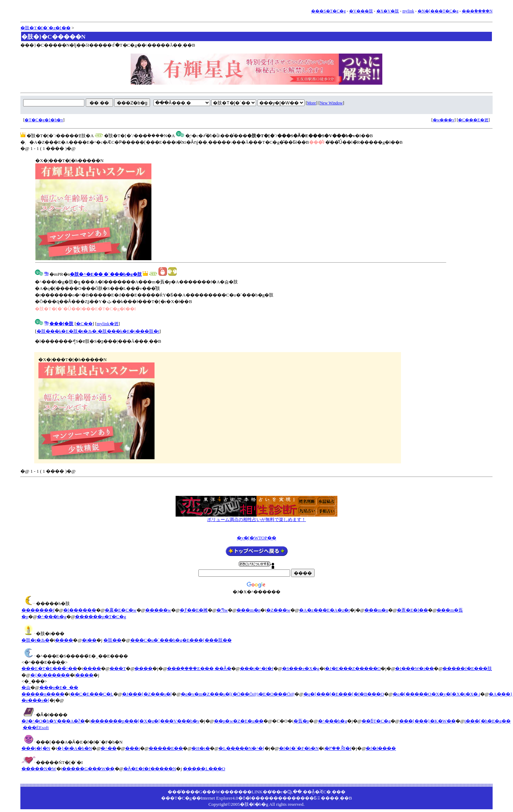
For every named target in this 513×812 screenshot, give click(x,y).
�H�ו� (201, 748)
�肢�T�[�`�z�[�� (45, 28)
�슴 (26, 687)
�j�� (89, 640)
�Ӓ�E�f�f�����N (150, 769)
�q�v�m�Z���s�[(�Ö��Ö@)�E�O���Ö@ (238, 694)
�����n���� (43, 694)
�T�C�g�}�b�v (44, 120)
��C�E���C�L (92, 694)
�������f (38, 610)
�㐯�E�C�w (121, 610)
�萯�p (301, 721)
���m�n (248, 610)
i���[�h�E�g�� (487, 721)
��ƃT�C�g (376, 721)
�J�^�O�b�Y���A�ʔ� (53, 721)
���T (118, 668)
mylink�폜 (108, 324)
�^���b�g (52, 617)
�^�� (108, 748)
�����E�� (166, 748)
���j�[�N (36, 748)
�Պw (222, 610)
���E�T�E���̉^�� (49, 668)
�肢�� (112, 640)
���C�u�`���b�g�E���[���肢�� (181, 640)
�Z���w (278, 610)
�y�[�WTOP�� (256, 538)
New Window (331, 103)
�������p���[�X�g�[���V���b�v (145, 721)
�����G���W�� (88, 769)
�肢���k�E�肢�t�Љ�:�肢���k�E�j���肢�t (98, 331)
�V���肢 (361, 11)
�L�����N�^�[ (241, 748)
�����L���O (204, 769)
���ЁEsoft (36, 728)
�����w (158, 610)
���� (64, 640)
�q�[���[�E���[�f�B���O (344, 694)
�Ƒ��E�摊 (194, 610)
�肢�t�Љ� (35, 640)
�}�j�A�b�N (74, 748)
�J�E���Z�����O (353, 668)
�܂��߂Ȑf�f (338, 748)
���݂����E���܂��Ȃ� (199, 668)
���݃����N (477, 11)
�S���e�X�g (301, 668)
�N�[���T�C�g (438, 11)
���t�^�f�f (257, 668)
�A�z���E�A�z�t (324, 610)
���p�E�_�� (59, 687)
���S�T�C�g (328, 11)
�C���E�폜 (473, 120)
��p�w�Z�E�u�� (239, 721)
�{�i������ (50, 675)
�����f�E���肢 (467, 668)
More (311, 103)
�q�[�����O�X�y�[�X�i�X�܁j (436, 694)
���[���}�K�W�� (427, 721)
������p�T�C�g (100, 617)
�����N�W (39, 769)
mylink (408, 11)
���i (133, 748)
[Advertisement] (256, 482)
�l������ (80, 610)
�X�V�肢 (388, 11)
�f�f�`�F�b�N (299, 748)
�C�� (84, 324)
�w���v (444, 120)
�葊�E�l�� (412, 610)
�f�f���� (381, 748)
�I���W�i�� (414, 668)
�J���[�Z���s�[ (147, 694)
